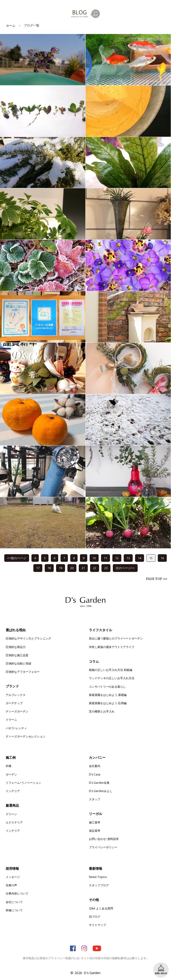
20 (72, 568)
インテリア (13, 791)
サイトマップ (97, 925)
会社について (14, 902)
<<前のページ (17, 558)
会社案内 (95, 766)
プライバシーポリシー (103, 847)
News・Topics (98, 877)
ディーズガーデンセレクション (26, 736)
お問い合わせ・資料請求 (104, 839)
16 (162, 558)
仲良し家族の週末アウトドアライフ (112, 647)
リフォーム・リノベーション (23, 783)
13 (128, 558)
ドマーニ (11, 720)
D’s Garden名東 (99, 783)
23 (106, 568)
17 (38, 568)
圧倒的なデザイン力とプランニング (28, 638)
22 (95, 568)
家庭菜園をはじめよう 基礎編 (108, 695)
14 (140, 558)
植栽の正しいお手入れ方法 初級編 (111, 670)
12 (117, 558)
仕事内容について (17, 893)
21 (83, 568)
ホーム (11, 25)
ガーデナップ (14, 703)
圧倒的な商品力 (16, 647)
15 (151, 558)
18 (49, 568)
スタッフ (95, 799)
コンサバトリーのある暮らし (107, 686)
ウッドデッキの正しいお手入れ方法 (112, 678)
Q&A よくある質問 (101, 908)
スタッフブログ (99, 885)
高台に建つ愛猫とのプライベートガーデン (116, 638)
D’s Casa (95, 774)
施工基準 (95, 822)
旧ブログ (95, 916)
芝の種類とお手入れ (102, 711)
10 (94, 558)
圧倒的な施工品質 (17, 655)
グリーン (11, 814)
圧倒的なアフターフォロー (23, 672)
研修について (14, 910)
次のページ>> (125, 568)
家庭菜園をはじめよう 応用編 (108, 703)
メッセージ (13, 877)
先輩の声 (11, 885)
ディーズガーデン (17, 711)
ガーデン (11, 774)
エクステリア (14, 822)
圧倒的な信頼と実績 (18, 663)
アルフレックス (16, 695)
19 (61, 568)
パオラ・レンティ (16, 728)
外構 (9, 766)
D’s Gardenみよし (101, 791)
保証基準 (95, 831)
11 (105, 558)
